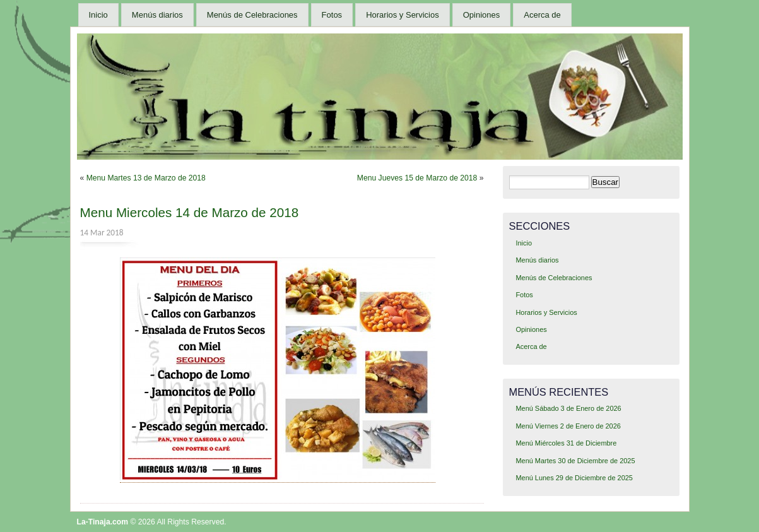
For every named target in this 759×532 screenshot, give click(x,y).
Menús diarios (157, 15)
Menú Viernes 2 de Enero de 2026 (568, 426)
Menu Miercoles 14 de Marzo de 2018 (190, 212)
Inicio (98, 15)
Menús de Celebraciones (252, 15)
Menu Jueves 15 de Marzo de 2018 (417, 178)
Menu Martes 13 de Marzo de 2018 (146, 178)
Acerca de (542, 15)
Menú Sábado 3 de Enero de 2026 (568, 408)
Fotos (332, 15)
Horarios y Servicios (403, 15)
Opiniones (482, 15)
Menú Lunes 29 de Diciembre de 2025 (574, 478)
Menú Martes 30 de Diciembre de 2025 (575, 461)
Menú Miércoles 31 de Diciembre (566, 443)
